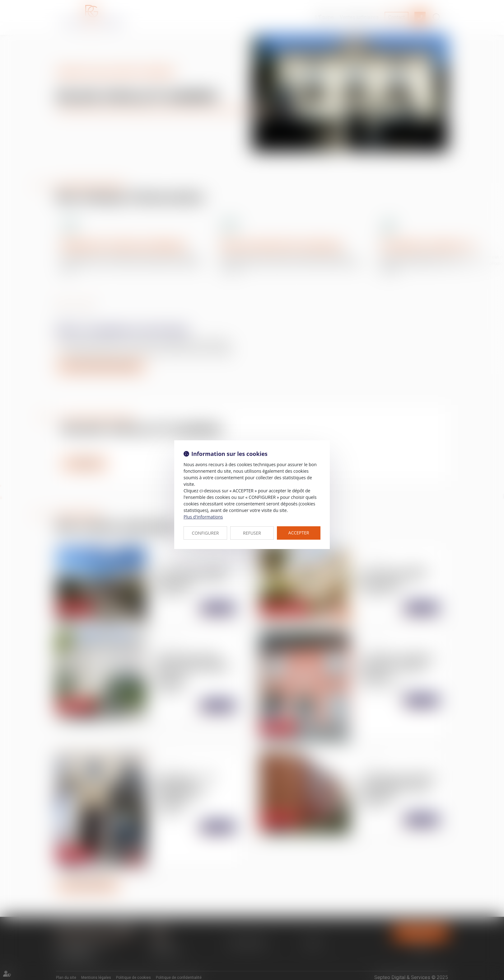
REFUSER (252, 533)
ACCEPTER (299, 533)
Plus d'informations (203, 517)
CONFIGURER (205, 533)
